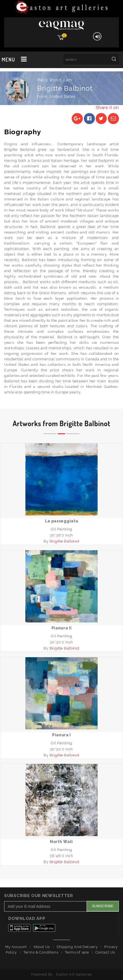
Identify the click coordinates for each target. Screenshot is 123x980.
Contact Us (105, 952)
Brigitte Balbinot (65, 541)
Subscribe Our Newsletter (39, 896)
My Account (16, 947)
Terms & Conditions (41, 952)
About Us (42, 947)
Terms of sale (77, 952)
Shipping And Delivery (77, 947)
